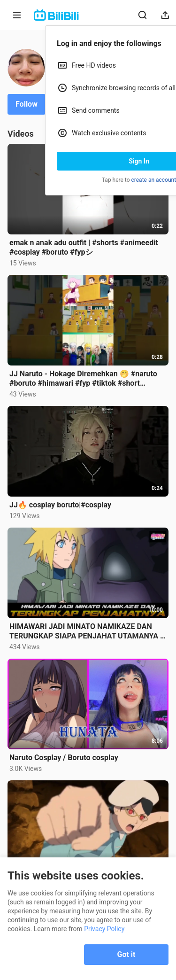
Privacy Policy (104, 929)
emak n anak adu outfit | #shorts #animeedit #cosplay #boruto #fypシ (84, 247)
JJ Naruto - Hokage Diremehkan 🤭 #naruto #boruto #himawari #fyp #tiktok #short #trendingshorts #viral (83, 379)
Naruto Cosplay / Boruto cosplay (64, 758)
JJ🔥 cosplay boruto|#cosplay (60, 505)
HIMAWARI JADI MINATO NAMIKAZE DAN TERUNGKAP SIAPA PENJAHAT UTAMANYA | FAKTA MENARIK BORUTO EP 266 (86, 631)
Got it (126, 954)
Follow (27, 104)
